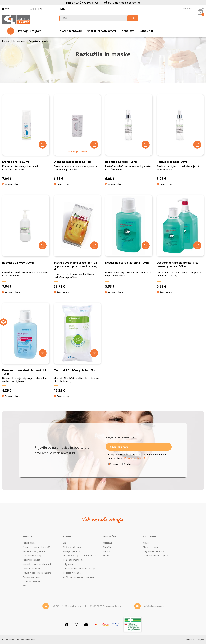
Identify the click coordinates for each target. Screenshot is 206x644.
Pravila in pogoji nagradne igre (37, 573)
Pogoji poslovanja (31, 577)
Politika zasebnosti (32, 568)
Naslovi (106, 551)
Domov (6, 41)
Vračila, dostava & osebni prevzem (79, 577)
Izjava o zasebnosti (26, 640)
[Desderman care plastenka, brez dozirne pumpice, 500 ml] (180, 242)
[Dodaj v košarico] (43, 145)
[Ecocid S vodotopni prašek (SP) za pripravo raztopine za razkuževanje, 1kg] (77, 242)
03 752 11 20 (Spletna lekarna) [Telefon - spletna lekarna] (67, 606)
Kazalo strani (29, 543)
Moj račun (108, 543)
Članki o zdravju (71, 31)
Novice (65, 9)
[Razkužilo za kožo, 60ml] (180, 137)
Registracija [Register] (190, 640)
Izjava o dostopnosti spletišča (37, 547)
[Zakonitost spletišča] (133, 625)
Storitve (128, 31)
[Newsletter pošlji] (167, 447)
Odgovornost (69, 564)
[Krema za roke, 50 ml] (26, 137)
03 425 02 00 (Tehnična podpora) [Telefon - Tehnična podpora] (105, 606)
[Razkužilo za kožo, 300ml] (26, 242)
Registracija (189, 9)
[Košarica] (200, 19)
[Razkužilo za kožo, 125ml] (129, 137)
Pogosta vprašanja (72, 573)
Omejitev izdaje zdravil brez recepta (80, 568)
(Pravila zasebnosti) (134, 458)
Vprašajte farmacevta (102, 31)
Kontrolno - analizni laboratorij (37, 564)
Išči (65, 543)
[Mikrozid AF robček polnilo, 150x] (77, 348)
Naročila (107, 547)
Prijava (201, 9)
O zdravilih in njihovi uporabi (156, 556)
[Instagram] (76, 625)
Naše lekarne (37, 9)
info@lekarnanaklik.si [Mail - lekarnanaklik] (154, 606)
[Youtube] (86, 625)
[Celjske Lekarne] (16, 19)
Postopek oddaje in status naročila (79, 556)
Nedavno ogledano (72, 547)
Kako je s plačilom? (72, 551)
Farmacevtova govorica (34, 551)
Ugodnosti (147, 31)
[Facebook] (67, 625)
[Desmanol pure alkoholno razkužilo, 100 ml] (26, 348)
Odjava (129, 464)
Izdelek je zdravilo (77, 151)
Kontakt (27, 586)
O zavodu (8, 9)
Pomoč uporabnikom (73, 560)
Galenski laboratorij (32, 556)
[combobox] (99, 18)
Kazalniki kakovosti (32, 560)
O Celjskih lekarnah (32, 581)
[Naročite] (139, 447)
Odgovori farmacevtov (154, 551)
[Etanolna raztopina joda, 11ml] (77, 137)
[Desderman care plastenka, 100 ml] (129, 242)
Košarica (107, 556)
